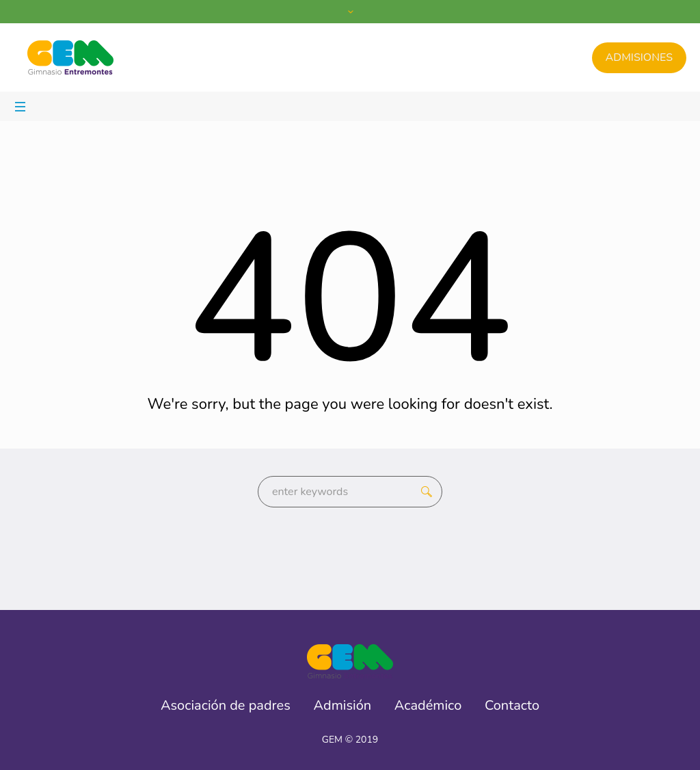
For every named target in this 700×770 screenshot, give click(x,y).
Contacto (512, 706)
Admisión (343, 706)
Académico (428, 706)
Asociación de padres (226, 706)
